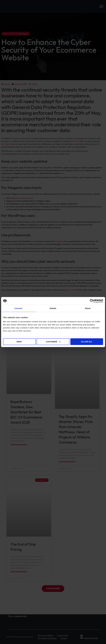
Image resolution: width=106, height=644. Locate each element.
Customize (53, 341)
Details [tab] (53, 308)
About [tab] (88, 308)
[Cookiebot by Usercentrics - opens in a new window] (92, 301)
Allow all (87, 341)
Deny (19, 341)
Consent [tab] (18, 308)
